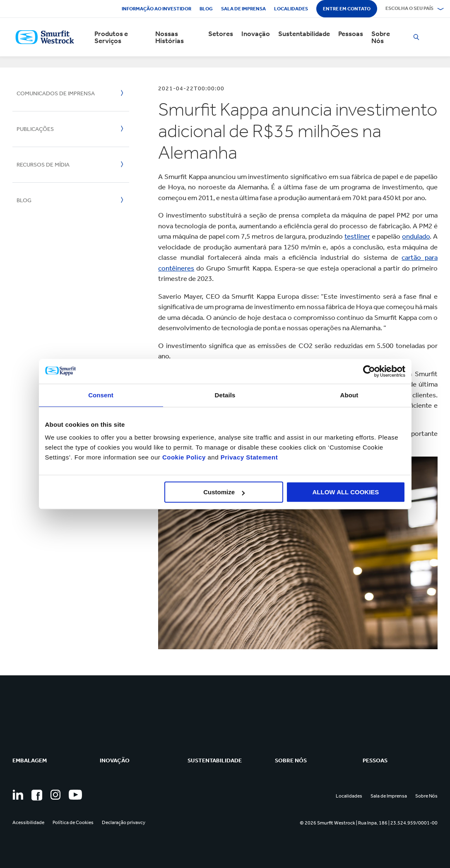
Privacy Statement (248, 457)
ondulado (416, 236)
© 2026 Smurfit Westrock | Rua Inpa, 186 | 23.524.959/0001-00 (369, 823)
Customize (224, 492)
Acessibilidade (28, 822)
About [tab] (349, 395)
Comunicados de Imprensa (56, 93)
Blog (206, 9)
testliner (357, 236)
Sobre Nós (381, 37)
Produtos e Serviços (111, 37)
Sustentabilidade (304, 34)
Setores (221, 34)
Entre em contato (347, 9)
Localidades (291, 9)
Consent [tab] (101, 395)
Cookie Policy (184, 457)
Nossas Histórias (170, 37)
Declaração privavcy (124, 822)
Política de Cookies (73, 822)
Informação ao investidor (156, 9)
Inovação (256, 34)
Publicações (35, 129)
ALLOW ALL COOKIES (346, 492)
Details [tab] (225, 395)
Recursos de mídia (43, 165)
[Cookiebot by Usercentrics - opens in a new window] (369, 371)
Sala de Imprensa (243, 9)
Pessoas (351, 34)
